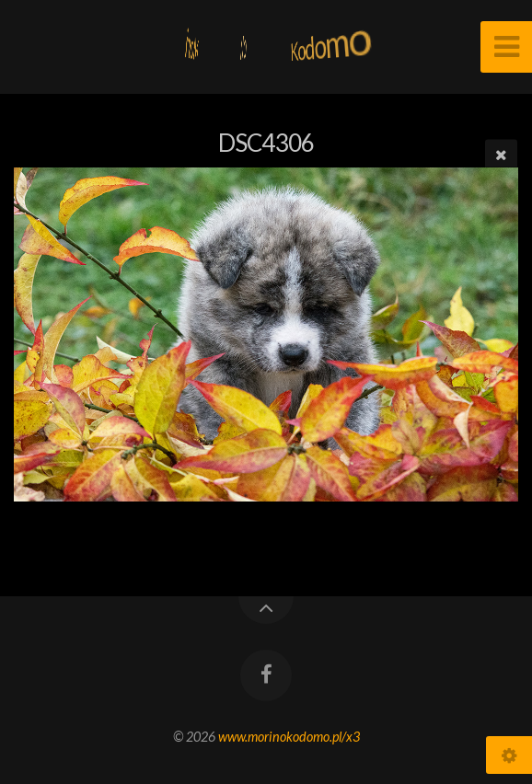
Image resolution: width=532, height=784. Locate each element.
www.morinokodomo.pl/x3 (289, 737)
